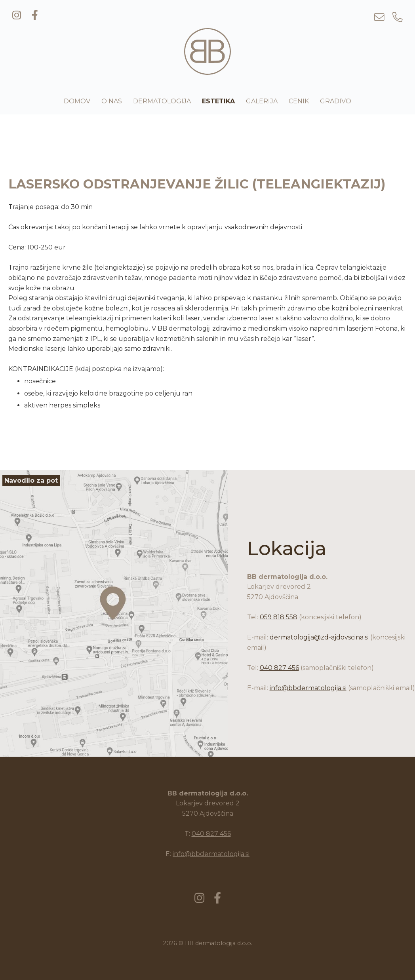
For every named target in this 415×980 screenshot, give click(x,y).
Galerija (262, 101)
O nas (112, 101)
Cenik (299, 101)
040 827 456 (279, 668)
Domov (77, 101)
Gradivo (336, 101)
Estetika (218, 101)
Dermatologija (162, 101)
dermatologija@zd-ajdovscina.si (319, 637)
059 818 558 (279, 617)
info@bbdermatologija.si (308, 688)
